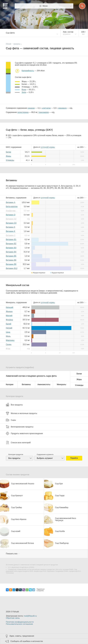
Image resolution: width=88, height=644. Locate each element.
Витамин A (11, 202)
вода (24, 90)
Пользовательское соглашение (19, 624)
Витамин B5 (11, 256)
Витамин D (11, 215)
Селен (9, 344)
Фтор (8, 349)
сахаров (31, 108)
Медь (8, 336)
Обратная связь (13, 618)
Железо (9, 311)
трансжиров (43, 112)
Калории (10, 384)
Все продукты (14, 405)
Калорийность (28, 71)
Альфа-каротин (12, 211)
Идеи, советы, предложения (22, 636)
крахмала (62, 108)
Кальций (10, 307)
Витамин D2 (11, 219)
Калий (9, 324)
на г (81, 147)
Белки (8, 152)
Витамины (26, 384)
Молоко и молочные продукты (21, 413)
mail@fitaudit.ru (30, 616)
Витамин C (11, 235)
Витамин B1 (11, 239)
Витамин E (11, 227)
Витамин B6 (11, 260)
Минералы (62, 384)
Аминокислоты (44, 384)
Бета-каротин (12, 207)
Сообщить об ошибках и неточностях (27, 641)
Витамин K (11, 231)
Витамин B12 (12, 268)
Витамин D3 (11, 223)
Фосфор (9, 320)
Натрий (9, 328)
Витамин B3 (11, 248)
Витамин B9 (11, 264)
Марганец (10, 340)
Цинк (8, 332)
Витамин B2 (11, 244)
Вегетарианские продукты (20, 427)
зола (24, 92)
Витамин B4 (11, 252)
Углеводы (10, 160)
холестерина (23, 112)
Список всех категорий (18, 442)
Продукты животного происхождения (24, 433)
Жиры (8, 156)
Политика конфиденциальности (20, 622)
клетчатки (46, 108)
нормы (48, 147)
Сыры (11, 420)
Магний (9, 316)
